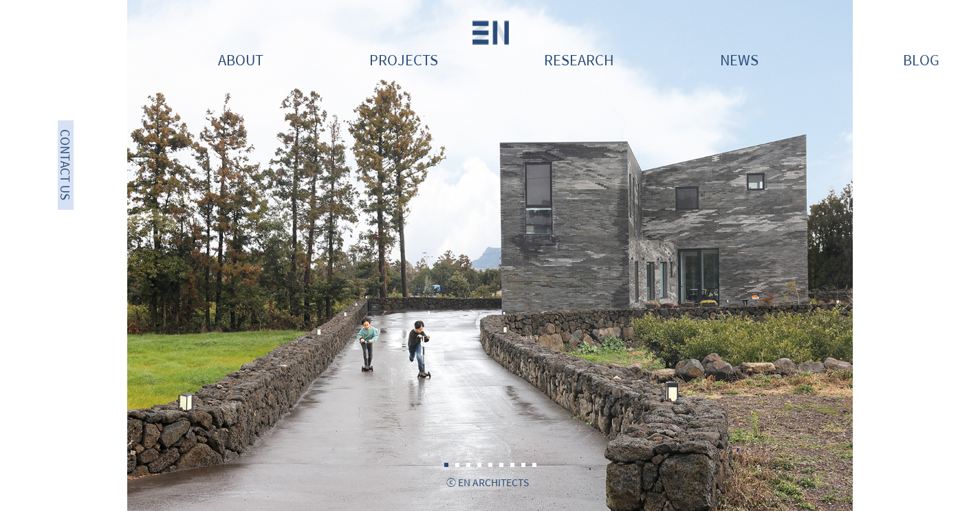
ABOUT (241, 59)
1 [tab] (446, 465)
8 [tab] (523, 465)
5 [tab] (490, 465)
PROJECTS (404, 59)
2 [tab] (457, 465)
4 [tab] (479, 465)
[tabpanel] (490, 255)
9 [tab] (534, 465)
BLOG (921, 59)
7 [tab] (512, 465)
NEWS (739, 59)
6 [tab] (501, 465)
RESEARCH (579, 59)
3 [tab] (468, 465)
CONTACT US (66, 165)
